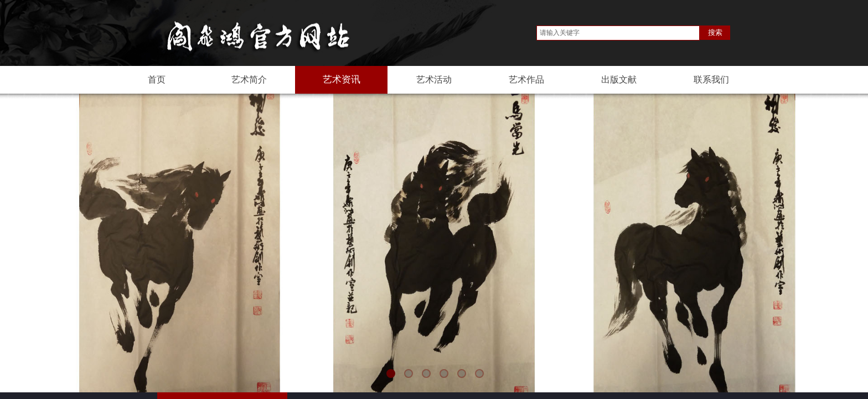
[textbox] (618, 33)
